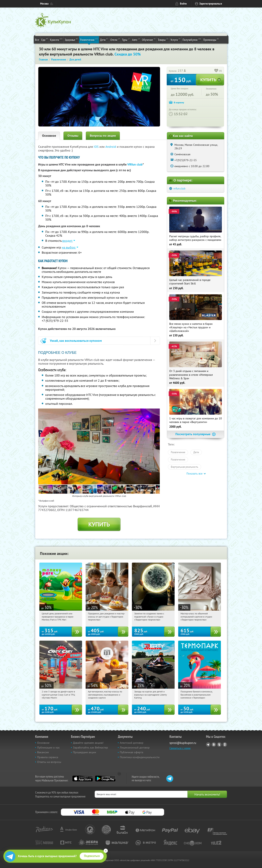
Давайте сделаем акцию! (88, 743)
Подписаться (92, 856)
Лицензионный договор (135, 747)
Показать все (194, 474)
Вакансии (43, 752)
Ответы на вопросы (49, 762)
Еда (45, 40)
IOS (97, 147)
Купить (99, 524)
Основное (49, 136)
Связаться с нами (180, 748)
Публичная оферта (131, 752)
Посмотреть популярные (196, 434)
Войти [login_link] (183, 4)
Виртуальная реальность (184, 467)
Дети (104, 40)
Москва (44, 4)
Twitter (219, 745)
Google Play (105, 779)
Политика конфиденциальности (140, 757)
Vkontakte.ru (214, 745)
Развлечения (89, 40)
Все (37, 40)
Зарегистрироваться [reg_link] (211, 4)
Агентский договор (132, 743)
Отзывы (73, 136)
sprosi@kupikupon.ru (183, 743)
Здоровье (71, 40)
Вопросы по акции (103, 136)
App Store (83, 779)
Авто (136, 40)
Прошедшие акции (85, 752)
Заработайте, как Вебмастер (90, 747)
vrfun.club (179, 188)
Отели (115, 40)
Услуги (175, 40)
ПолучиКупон (192, 40)
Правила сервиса (48, 757)
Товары (163, 40)
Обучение (149, 40)
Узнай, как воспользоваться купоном (76, 341)
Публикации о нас (48, 747)
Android (111, 147)
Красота (56, 40)
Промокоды (211, 40)
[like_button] (216, 71)
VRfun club (135, 164)
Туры (126, 40)
